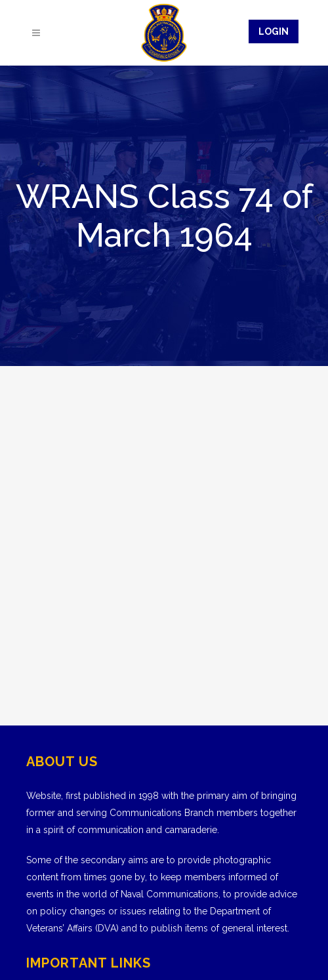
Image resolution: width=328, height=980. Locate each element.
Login (274, 31)
